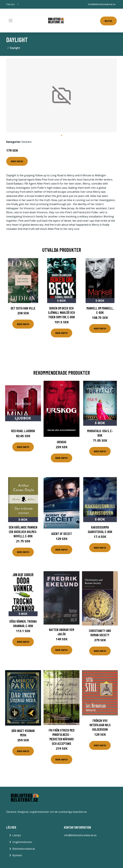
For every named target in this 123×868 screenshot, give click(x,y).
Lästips (17, 835)
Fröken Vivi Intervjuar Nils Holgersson (100, 725)
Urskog (62, 442)
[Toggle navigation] (11, 21)
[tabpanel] (61, 95)
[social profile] (18, 4)
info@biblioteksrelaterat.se (102, 4)
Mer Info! (17, 161)
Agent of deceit (62, 534)
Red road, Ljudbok (23, 431)
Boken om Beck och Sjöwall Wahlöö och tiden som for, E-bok (61, 313)
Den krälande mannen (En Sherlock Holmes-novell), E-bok (23, 532)
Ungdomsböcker (22, 842)
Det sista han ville (23, 308)
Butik (108, 21)
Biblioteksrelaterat (24, 849)
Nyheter (17, 855)
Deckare (27, 142)
